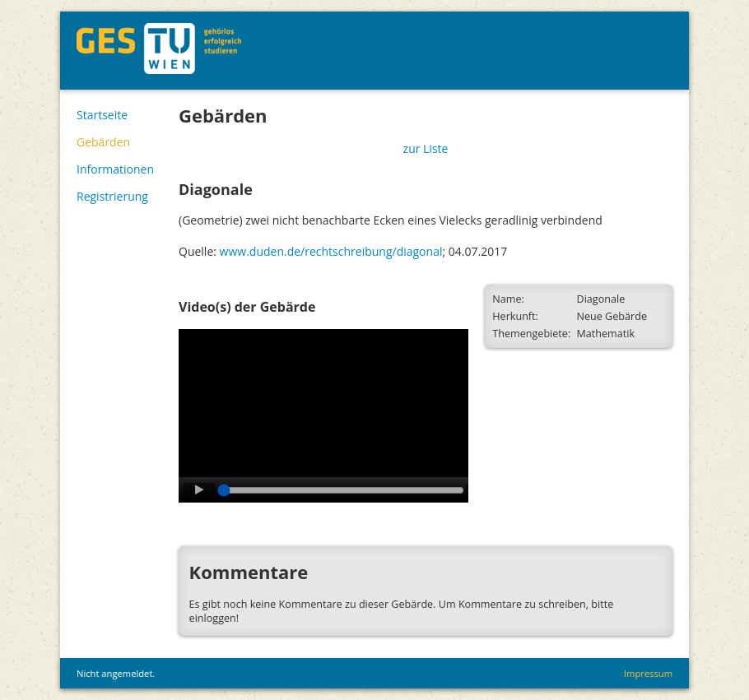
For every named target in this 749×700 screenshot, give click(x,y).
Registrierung (112, 196)
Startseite (102, 115)
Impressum (648, 673)
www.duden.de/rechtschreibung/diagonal (331, 251)
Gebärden (103, 142)
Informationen (115, 169)
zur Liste (426, 148)
